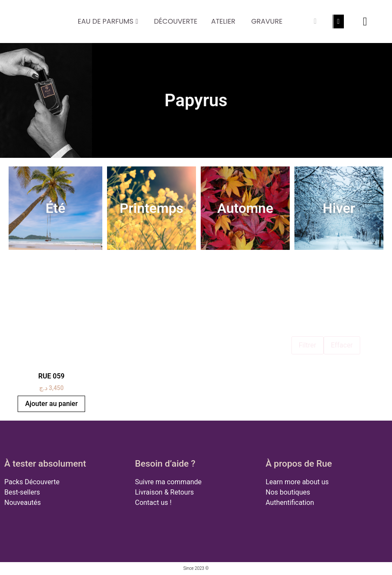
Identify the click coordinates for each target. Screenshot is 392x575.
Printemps (151, 208)
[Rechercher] (315, 22)
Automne (245, 208)
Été (55, 208)
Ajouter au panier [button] (51, 404)
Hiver (339, 208)
